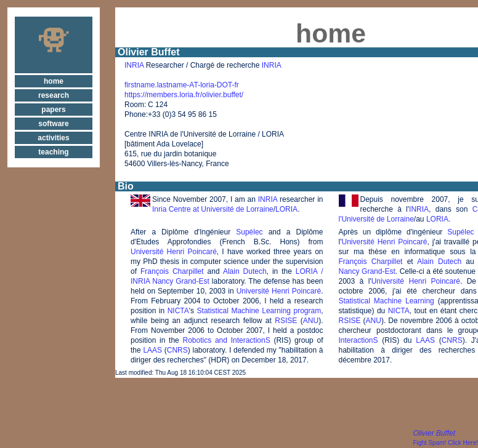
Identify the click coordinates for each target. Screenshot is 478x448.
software (53, 124)
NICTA (178, 311)
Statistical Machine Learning (387, 301)
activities (53, 138)
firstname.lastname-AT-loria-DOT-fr (182, 85)
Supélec (249, 232)
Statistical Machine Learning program (259, 311)
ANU (311, 321)
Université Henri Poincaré (174, 252)
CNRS (177, 350)
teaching (53, 152)
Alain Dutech (245, 271)
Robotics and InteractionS (227, 340)
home (54, 81)
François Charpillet (172, 271)
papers (53, 110)
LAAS (152, 350)
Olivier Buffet (434, 433)
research (54, 95)
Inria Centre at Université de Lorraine (213, 209)
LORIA (286, 209)
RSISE (286, 321)
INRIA (134, 65)
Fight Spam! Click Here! (445, 443)
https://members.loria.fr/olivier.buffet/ (184, 95)
